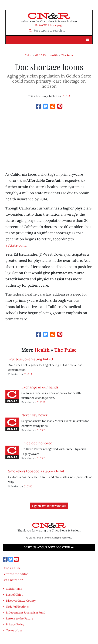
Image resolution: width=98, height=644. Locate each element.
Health (54, 55)
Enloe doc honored (37, 443)
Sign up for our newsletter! (49, 506)
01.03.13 (41, 430)
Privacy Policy (15, 624)
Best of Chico (15, 595)
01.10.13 (41, 55)
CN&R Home (14, 589)
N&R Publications (17, 606)
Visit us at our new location (49, 547)
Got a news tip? (13, 580)
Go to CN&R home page (49, 25)
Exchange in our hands (40, 387)
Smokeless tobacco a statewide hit (36, 471)
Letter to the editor (15, 574)
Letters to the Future (20, 618)
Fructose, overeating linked (31, 359)
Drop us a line (12, 568)
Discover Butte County (21, 601)
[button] (87, 40)
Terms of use (14, 630)
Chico (28, 55)
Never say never (34, 415)
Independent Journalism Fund (26, 612)
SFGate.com (16, 245)
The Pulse (67, 55)
